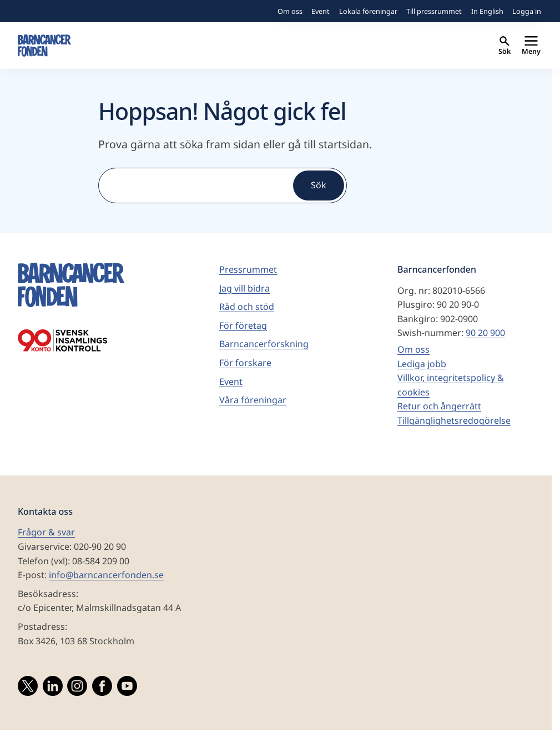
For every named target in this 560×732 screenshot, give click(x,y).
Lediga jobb (422, 364)
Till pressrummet (434, 11)
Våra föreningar (253, 400)
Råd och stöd (247, 307)
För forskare (245, 363)
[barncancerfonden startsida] (44, 46)
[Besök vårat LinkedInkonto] (53, 688)
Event (321, 11)
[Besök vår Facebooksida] (102, 688)
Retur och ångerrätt (439, 406)
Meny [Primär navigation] (531, 46)
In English (487, 11)
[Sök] (195, 185)
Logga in (527, 11)
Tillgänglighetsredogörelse (454, 420)
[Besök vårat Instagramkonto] (77, 688)
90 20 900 (485, 333)
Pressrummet (248, 269)
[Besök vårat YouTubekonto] (127, 688)
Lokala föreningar (368, 11)
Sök (504, 46)
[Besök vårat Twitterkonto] (28, 688)
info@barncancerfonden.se (106, 575)
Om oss (290, 11)
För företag (243, 325)
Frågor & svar (46, 532)
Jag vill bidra (244, 288)
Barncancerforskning (264, 344)
